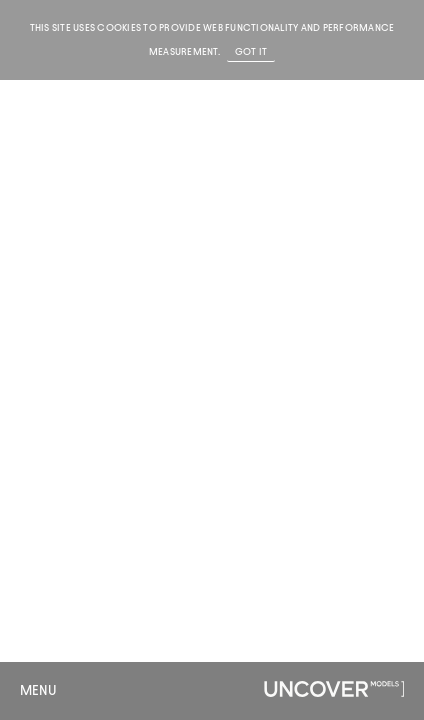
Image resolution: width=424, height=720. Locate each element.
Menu (38, 690)
